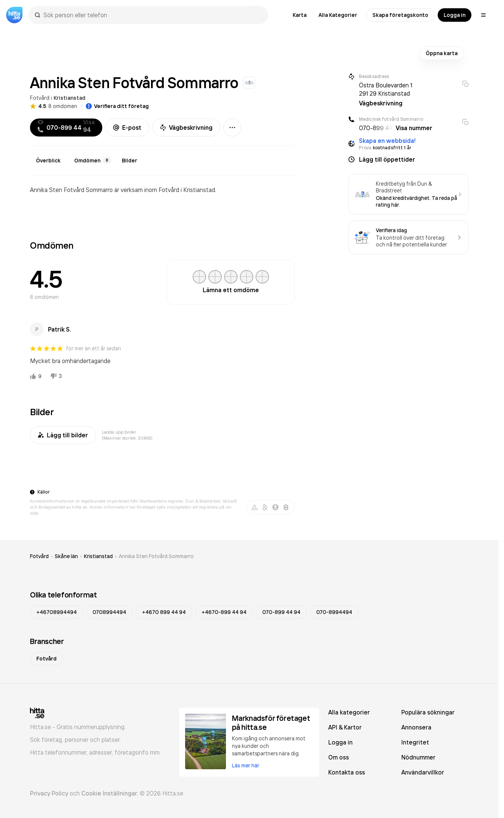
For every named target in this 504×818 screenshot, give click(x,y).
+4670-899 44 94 (224, 612)
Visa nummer (414, 128)
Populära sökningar (428, 712)
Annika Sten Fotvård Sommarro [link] (156, 556)
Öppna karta (442, 53)
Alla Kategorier (338, 15)
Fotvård (40, 98)
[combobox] (152, 15)
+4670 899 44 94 (164, 612)
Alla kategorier (349, 712)
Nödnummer (418, 757)
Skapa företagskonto (400, 15)
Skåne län (66, 556)
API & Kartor (345, 727)
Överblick (48, 161)
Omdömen (93, 161)
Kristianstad (70, 98)
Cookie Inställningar (109, 793)
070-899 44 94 (281, 612)
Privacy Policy (49, 793)
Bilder (129, 161)
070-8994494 (334, 612)
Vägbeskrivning (186, 128)
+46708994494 (57, 612)
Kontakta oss (347, 772)
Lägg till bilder (63, 435)
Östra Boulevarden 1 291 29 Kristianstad (386, 89)
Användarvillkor (423, 772)
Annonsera (416, 727)
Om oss (339, 757)
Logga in (455, 15)
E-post (127, 128)
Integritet (415, 742)
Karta (300, 15)
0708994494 (109, 612)
